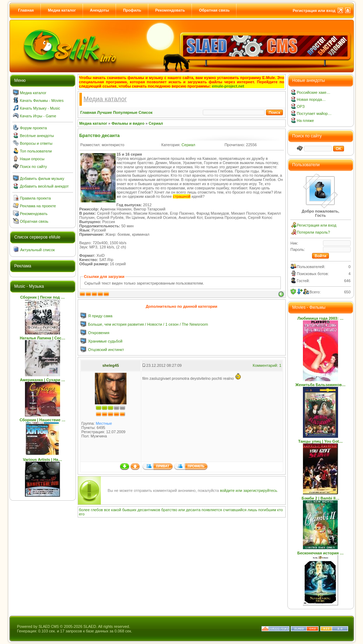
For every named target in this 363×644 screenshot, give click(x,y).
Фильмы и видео (128, 123)
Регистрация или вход (314, 11)
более (85, 510)
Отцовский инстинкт (106, 350)
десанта (193, 510)
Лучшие (104, 112)
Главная (26, 10)
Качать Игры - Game (38, 116)
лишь (252, 510)
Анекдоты (99, 10)
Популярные (125, 112)
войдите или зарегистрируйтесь (249, 490)
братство (169, 510)
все (107, 510)
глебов (97, 510)
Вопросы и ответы (36, 143)
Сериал (156, 123)
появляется (212, 510)
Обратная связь (214, 10)
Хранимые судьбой (105, 341)
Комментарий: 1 (267, 365)
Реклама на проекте (38, 206)
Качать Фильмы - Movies (42, 100)
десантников (149, 510)
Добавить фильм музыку (42, 178)
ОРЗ (301, 106)
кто (280, 510)
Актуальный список (38, 250)
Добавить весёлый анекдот (44, 186)
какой (116, 510)
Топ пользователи (36, 151)
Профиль (132, 10)
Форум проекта (34, 128)
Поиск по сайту (34, 167)
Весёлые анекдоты (37, 136)
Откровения (99, 333)
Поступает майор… (314, 113)
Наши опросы (32, 159)
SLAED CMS (49, 627)
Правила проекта (35, 198)
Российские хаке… (314, 92)
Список (145, 112)
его (82, 514)
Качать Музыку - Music (40, 108)
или (181, 510)
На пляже (306, 121)
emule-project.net (228, 86)
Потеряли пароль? (314, 232)
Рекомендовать (170, 10)
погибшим (267, 510)
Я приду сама (101, 316)
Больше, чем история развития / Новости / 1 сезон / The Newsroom (148, 324)
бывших (129, 510)
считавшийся (235, 510)
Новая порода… (312, 99)
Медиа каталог (62, 10)
